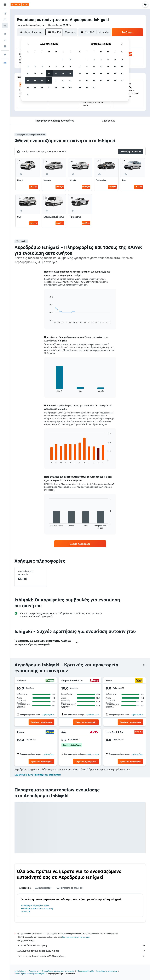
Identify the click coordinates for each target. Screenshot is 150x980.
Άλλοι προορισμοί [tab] (44, 888)
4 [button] (35, 66)
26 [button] (42, 87)
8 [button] (63, 66)
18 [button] (35, 80)
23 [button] (70, 80)
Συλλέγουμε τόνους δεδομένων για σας (82, 951)
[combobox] (31, 25)
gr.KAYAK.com (20, 971)
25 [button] (35, 87)
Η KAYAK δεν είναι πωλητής (82, 946)
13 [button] (49, 73)
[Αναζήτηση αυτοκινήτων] (5, 26)
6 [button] (49, 66)
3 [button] (28, 66)
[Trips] (5, 55)
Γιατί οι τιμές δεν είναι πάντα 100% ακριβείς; (82, 956)
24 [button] (28, 87)
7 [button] (56, 66)
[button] (5, 5)
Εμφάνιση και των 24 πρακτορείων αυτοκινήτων (38, 775)
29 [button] (63, 87)
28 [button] (56, 87)
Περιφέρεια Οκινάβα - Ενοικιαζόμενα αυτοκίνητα (97, 971)
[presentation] (144, 665)
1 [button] (63, 59)
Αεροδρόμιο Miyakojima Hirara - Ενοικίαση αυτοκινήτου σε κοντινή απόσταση (37, 909)
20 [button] (49, 80)
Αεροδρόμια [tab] (25, 888)
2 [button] (70, 59)
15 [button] (63, 73)
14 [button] (56, 73)
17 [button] (28, 80)
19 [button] (42, 80)
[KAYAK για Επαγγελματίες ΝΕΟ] (5, 46)
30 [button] (70, 87)
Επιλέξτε (34, 187)
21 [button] (56, 80)
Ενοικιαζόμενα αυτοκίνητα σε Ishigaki (30, 974)
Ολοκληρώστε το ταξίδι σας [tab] (70, 888)
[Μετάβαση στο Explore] (5, 34)
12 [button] (42, 73)
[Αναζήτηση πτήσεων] (5, 13)
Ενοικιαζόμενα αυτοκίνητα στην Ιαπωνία (58, 971)
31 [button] (28, 94)
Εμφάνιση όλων (48, 715)
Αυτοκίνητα (34, 971)
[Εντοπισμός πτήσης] (5, 40)
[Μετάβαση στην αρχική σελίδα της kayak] (20, 5)
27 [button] (49, 87)
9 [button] (70, 66)
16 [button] (70, 73)
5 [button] (42, 66)
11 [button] (35, 73)
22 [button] (63, 80)
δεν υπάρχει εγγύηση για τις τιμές (76, 937)
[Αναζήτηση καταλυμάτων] (5, 20)
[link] (80, 544)
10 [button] (28, 73)
